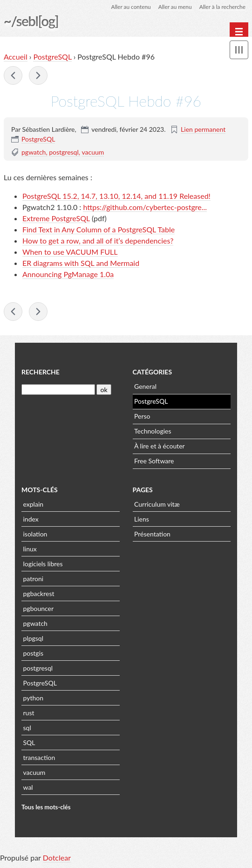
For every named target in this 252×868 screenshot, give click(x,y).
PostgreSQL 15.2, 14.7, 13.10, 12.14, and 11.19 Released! (116, 196)
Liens (142, 520)
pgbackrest (39, 594)
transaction (39, 758)
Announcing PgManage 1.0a (68, 275)
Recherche (41, 373)
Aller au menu (174, 7)
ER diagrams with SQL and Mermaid (81, 263)
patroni (34, 580)
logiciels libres (43, 565)
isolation (35, 535)
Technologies (153, 432)
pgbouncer (39, 609)
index (31, 520)
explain (34, 505)
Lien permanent (203, 130)
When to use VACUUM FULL (70, 252)
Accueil (16, 57)
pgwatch (34, 153)
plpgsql (33, 639)
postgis (34, 654)
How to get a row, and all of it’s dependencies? (98, 241)
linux (30, 550)
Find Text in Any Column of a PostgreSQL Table (99, 230)
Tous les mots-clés (46, 808)
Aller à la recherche (222, 7)
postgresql (64, 153)
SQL (29, 743)
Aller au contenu (130, 7)
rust (29, 714)
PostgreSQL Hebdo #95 (13, 76)
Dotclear (57, 858)
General (145, 387)
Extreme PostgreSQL (56, 219)
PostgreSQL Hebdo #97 (38, 76)
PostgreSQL (52, 57)
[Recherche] (58, 390)
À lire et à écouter (160, 447)
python (33, 699)
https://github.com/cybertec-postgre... (145, 207)
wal (28, 788)
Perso (142, 417)
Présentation (152, 535)
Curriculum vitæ (157, 505)
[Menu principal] (239, 32)
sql (27, 729)
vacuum (93, 153)
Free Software (154, 462)
